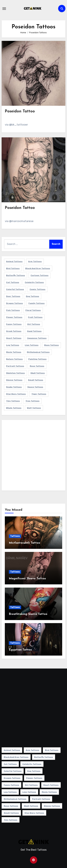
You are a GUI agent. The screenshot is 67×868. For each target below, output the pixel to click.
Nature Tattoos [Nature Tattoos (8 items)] (14, 359)
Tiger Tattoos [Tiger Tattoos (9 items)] (39, 394)
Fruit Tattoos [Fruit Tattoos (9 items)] (35, 317)
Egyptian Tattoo (20, 650)
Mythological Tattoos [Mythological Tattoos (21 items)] (38, 352)
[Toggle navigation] (4, 9)
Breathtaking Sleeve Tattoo (28, 614)
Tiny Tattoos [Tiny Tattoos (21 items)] (13, 401)
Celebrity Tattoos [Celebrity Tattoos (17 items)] (34, 282)
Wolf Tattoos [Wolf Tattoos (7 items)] (34, 408)
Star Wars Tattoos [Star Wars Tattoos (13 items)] (16, 394)
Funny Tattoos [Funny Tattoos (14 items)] (14, 324)
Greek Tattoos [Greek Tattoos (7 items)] (14, 331)
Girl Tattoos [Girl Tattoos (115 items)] (34, 324)
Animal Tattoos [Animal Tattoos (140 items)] (14, 261)
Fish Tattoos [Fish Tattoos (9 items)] (13, 310)
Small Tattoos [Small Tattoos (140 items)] (36, 380)
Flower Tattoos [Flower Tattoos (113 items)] (14, 317)
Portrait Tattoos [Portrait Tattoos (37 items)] (15, 366)
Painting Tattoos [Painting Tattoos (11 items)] (37, 359)
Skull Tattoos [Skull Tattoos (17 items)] (38, 373)
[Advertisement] (33, 456)
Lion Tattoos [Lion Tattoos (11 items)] (32, 345)
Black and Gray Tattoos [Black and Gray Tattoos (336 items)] (38, 268)
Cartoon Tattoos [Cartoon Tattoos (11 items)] (40, 275)
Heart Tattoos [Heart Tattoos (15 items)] (14, 338)
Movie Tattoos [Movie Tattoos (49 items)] (14, 352)
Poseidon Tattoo (20, 111)
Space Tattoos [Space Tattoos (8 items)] (35, 387)
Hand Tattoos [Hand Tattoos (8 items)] (34, 331)
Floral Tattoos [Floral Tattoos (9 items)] (33, 310)
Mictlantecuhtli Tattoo (24, 543)
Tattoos (15, 536)
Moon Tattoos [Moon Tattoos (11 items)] (51, 345)
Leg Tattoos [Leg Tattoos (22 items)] (13, 345)
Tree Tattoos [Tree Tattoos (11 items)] (32, 401)
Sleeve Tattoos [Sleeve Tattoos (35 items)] (14, 380)
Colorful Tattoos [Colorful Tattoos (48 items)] (15, 289)
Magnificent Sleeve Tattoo (27, 579)
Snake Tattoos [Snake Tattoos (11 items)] (14, 387)
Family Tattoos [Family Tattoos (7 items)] (37, 303)
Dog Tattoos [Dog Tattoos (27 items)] (33, 296)
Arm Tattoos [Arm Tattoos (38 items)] (35, 261)
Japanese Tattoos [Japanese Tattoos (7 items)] (37, 338)
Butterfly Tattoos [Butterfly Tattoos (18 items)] (16, 275)
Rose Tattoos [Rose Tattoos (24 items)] (37, 366)
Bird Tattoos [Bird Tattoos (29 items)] (13, 268)
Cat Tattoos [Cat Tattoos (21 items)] (13, 282)
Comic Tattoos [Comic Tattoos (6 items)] (38, 289)
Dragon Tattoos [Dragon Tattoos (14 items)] (14, 303)
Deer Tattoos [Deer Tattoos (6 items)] (13, 296)
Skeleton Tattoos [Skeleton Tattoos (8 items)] (15, 373)
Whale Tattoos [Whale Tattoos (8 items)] (14, 408)
